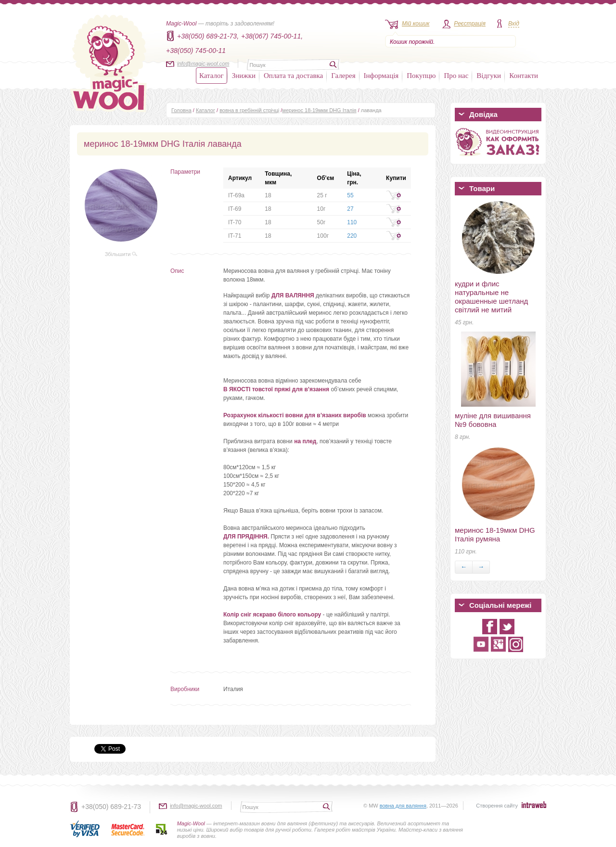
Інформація (381, 76)
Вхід (514, 24)
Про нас (456, 76)
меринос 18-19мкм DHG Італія (319, 110)
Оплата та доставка (293, 76)
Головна (181, 110)
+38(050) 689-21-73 (111, 807)
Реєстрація (470, 24)
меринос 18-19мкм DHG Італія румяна (495, 534)
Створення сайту (497, 806)
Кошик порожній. (412, 42)
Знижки (244, 76)
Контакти (524, 76)
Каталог (212, 76)
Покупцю (421, 76)
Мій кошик (416, 24)
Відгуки (489, 76)
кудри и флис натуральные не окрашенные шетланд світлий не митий (491, 297)
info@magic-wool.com (203, 64)
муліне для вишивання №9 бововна (493, 420)
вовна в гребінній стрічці (249, 110)
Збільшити (121, 254)
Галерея (343, 76)
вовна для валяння (403, 806)
